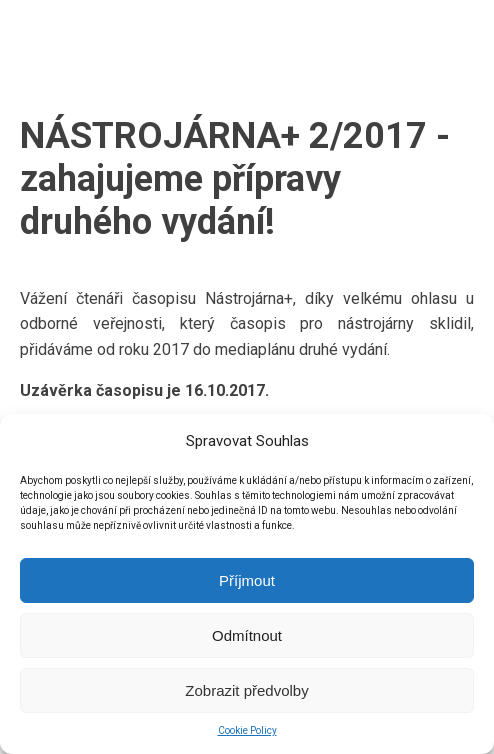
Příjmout (247, 580)
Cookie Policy (247, 730)
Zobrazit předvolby (246, 690)
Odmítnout (247, 635)
